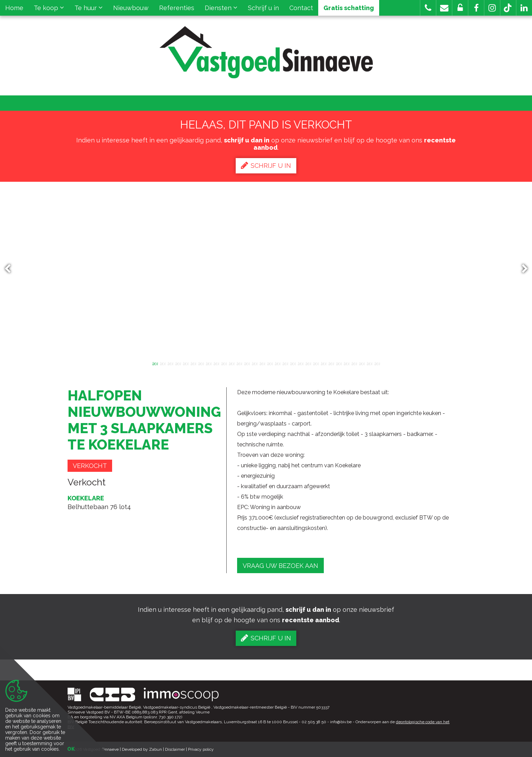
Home (14, 8)
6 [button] (193, 363)
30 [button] (377, 363)
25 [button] (339, 363)
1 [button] (155, 363)
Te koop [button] (49, 8)
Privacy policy (201, 749)
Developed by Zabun (142, 749)
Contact (301, 8)
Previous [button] (11, 269)
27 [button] (354, 363)
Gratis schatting (349, 8)
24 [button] (331, 363)
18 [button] (285, 363)
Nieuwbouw (131, 8)
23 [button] (323, 363)
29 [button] (369, 363)
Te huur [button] (89, 8)
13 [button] (247, 363)
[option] (266, 269)
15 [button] (262, 363)
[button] (476, 8)
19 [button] (293, 363)
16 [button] (270, 363)
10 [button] (224, 363)
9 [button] (216, 363)
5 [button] (186, 363)
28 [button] (362, 363)
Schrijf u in (263, 8)
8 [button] (209, 363)
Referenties (177, 8)
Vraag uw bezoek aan (280, 566)
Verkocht (90, 466)
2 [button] (163, 363)
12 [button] (239, 363)
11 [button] (232, 363)
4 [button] (178, 363)
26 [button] (346, 363)
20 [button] (300, 363)
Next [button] (522, 269)
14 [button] (255, 363)
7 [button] (201, 363)
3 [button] (170, 363)
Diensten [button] (221, 8)
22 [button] (316, 363)
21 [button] (308, 363)
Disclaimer (175, 749)
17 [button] (277, 363)
